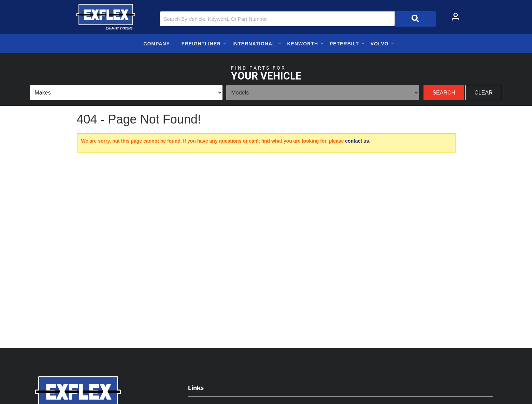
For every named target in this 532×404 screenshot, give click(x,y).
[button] (298, 19)
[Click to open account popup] (456, 17)
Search (444, 93)
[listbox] (126, 93)
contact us (357, 141)
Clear (483, 93)
